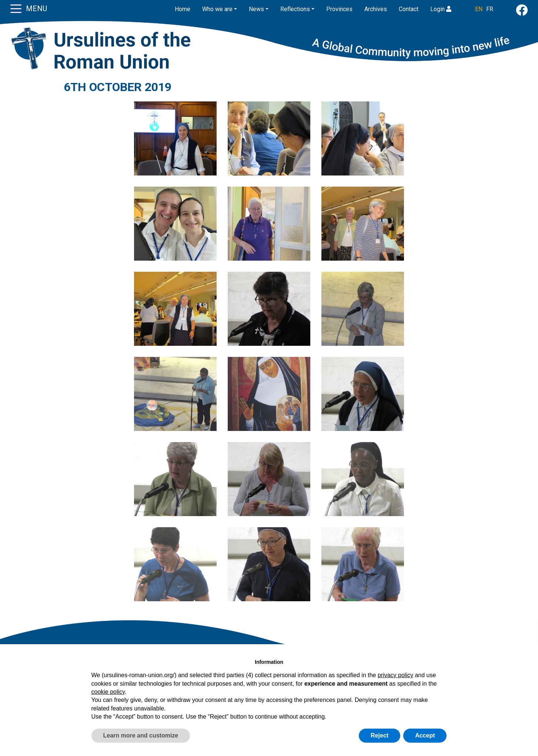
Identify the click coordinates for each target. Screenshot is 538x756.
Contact (409, 9)
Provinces (339, 9)
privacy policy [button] (395, 675)
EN (479, 9)
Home (183, 9)
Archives (376, 9)
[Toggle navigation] (16, 8)
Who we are (217, 9)
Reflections (295, 9)
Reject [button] (380, 735)
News (256, 9)
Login (441, 9)
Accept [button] (425, 735)
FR (490, 9)
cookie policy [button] (108, 692)
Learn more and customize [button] (141, 735)
